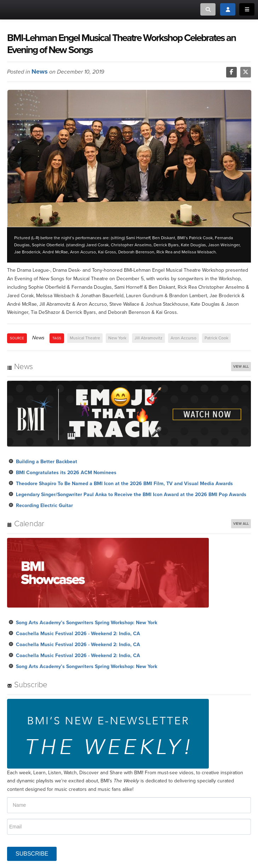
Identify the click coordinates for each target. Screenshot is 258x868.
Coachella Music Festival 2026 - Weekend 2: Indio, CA (78, 634)
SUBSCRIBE (32, 854)
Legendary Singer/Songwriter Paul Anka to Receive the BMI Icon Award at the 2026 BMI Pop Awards (131, 495)
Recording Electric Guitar (44, 505)
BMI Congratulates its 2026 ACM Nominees (66, 473)
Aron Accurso (184, 338)
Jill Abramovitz (148, 338)
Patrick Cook (216, 338)
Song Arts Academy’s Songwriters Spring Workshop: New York (87, 623)
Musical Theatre (85, 338)
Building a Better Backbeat (47, 462)
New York (117, 338)
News (40, 71)
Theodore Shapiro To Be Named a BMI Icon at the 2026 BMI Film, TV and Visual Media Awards (124, 484)
